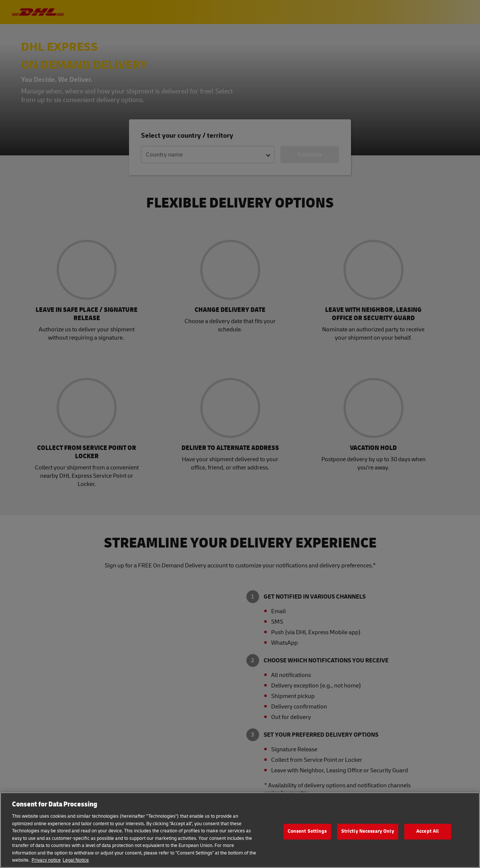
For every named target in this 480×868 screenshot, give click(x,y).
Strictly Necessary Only (368, 831)
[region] (240, 830)
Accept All (427, 831)
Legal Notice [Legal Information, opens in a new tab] (76, 860)
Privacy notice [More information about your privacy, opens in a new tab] (46, 860)
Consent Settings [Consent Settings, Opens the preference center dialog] (307, 831)
